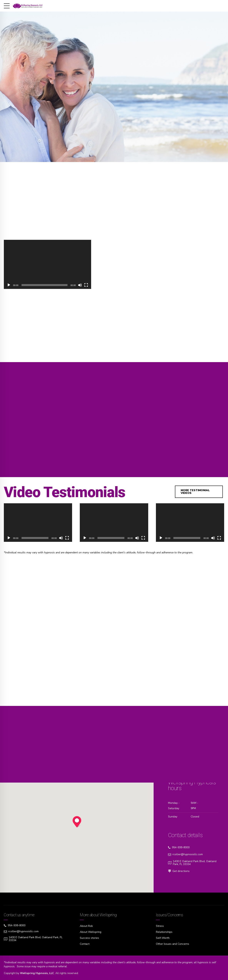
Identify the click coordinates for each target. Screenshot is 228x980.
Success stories (89, 938)
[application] (47, 264)
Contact (85, 944)
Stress (160, 926)
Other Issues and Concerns (173, 944)
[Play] (9, 285)
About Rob (86, 926)
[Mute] (80, 285)
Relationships (164, 932)
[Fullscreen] (86, 285)
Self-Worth (163, 938)
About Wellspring (91, 932)
